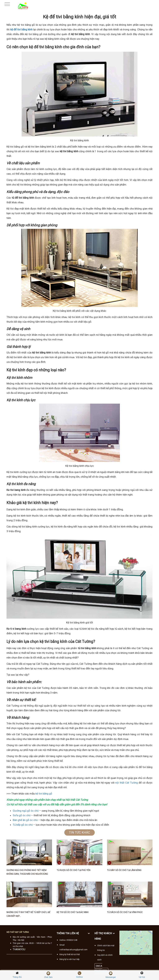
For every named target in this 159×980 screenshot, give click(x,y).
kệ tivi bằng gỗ (44, 794)
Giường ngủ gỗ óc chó (26, 811)
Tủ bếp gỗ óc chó (23, 825)
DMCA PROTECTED (101, 968)
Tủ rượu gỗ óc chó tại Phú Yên (74, 870)
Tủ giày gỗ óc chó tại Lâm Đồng (124, 870)
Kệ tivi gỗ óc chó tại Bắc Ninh (73, 912)
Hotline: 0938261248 (68, 940)
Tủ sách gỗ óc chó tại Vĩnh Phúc (125, 912)
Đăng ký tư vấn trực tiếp (69, 959)
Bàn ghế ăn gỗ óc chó (25, 820)
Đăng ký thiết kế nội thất (70, 954)
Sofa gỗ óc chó (22, 815)
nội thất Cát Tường (126, 783)
